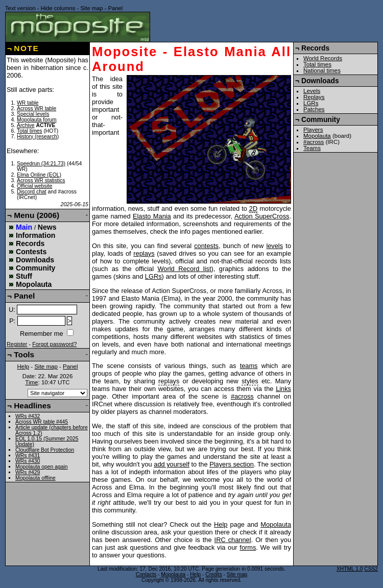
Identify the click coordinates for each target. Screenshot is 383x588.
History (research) (38, 137)
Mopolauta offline (35, 478)
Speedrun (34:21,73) (41, 164)
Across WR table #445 (42, 422)
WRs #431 (28, 456)
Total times (30, 131)
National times (322, 70)
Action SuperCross (262, 216)
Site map (91, 8)
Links (283, 389)
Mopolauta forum (37, 120)
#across (242, 396)
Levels (312, 91)
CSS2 (371, 569)
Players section (232, 464)
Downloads (35, 260)
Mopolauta (276, 524)
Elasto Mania (152, 216)
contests (206, 246)
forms (248, 547)
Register (17, 344)
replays (144, 253)
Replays (314, 97)
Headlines (32, 406)
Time (31, 382)
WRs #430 (28, 461)
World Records (323, 58)
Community (35, 268)
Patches (314, 109)
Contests (31, 252)
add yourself (172, 464)
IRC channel (233, 540)
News (47, 227)
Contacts (146, 574)
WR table (28, 103)
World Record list (185, 269)
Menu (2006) (37, 215)
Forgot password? (54, 344)
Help (221, 524)
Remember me (42, 334)
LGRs (153, 276)
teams (249, 366)
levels (274, 246)
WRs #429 (28, 472)
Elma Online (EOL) (39, 175)
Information (35, 235)
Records (30, 243)
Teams (312, 148)
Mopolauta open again (42, 467)
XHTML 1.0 (350, 569)
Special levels (33, 114)
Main (24, 227)
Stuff (24, 276)
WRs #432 (28, 416)
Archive (26, 125)
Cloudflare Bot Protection (45, 450)
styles (250, 381)
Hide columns (58, 8)
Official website (34, 186)
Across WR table (37, 108)
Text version (20, 8)
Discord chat (32, 192)
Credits (213, 574)
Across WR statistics (41, 180)
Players (313, 130)
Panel (116, 8)
